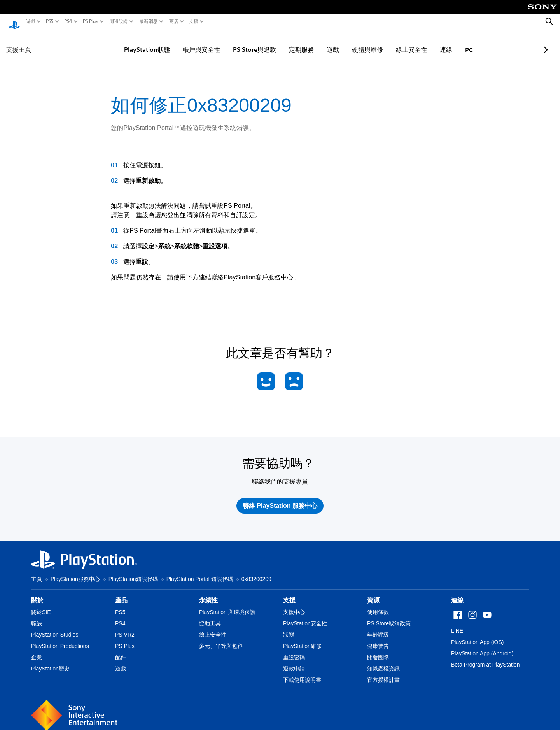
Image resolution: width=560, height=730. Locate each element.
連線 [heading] (457, 593)
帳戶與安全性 (182, 42)
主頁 (37, 572)
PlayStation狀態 (128, 42)
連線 (427, 42)
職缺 (37, 616)
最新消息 (149, 21)
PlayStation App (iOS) (477, 635)
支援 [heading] (289, 593)
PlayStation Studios (55, 627)
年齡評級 (378, 627)
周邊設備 (119, 21)
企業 (37, 650)
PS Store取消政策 (389, 616)
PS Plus (91, 21)
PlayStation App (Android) (482, 646)
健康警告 (378, 639)
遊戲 (31, 21)
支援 (194, 21)
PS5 (50, 21)
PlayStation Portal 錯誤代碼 (200, 572)
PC (450, 42)
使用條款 (378, 605)
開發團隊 (378, 650)
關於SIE (41, 605)
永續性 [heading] (208, 593)
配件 (121, 650)
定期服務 (282, 42)
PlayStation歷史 (50, 661)
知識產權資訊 (383, 661)
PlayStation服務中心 (75, 572)
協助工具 (210, 616)
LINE (457, 623)
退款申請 (294, 661)
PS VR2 (125, 627)
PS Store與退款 (235, 42)
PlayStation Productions (60, 639)
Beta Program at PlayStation (486, 657)
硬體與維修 (348, 42)
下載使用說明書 (302, 672)
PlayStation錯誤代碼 (133, 572)
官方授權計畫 (383, 672)
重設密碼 (294, 650)
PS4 (68, 21)
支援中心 (294, 605)
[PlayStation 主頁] (14, 22)
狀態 (289, 627)
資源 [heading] (373, 593)
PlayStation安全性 (305, 616)
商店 (174, 21)
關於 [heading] (37, 593)
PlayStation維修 (302, 639)
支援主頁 (19, 42)
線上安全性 (392, 42)
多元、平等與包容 (221, 639)
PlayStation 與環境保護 (227, 605)
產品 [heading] (121, 593)
